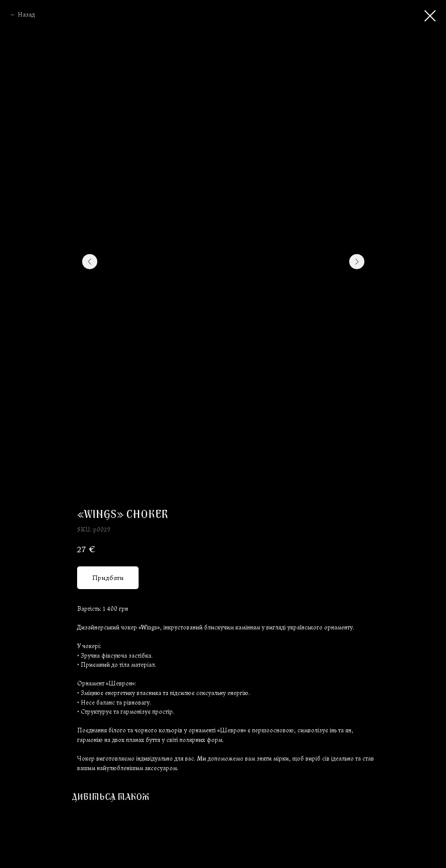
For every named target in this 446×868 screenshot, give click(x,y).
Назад (26, 15)
